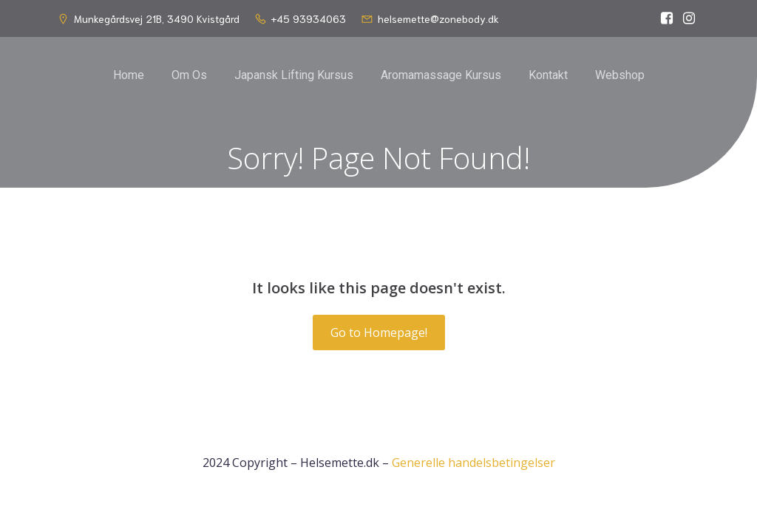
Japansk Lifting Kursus (294, 75)
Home (129, 75)
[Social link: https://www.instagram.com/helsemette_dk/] (689, 18)
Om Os (189, 75)
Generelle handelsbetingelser (473, 463)
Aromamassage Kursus (441, 75)
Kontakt (548, 75)
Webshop (620, 75)
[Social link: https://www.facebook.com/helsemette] (667, 18)
